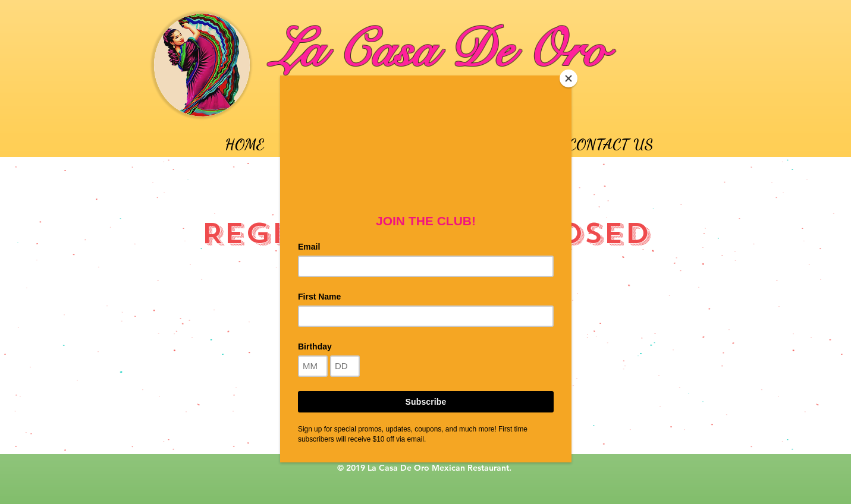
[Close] (569, 78)
